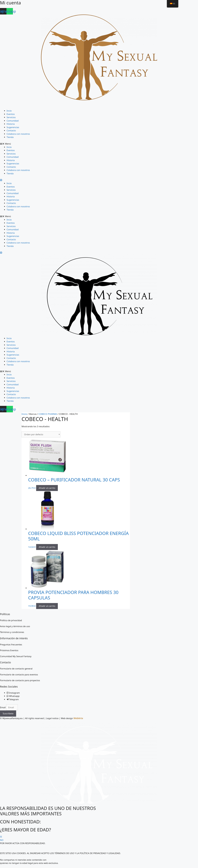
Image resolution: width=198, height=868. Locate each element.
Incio (9, 111)
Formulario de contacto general (16, 669)
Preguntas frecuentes (11, 644)
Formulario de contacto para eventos (19, 675)
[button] (99, 144)
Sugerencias (13, 127)
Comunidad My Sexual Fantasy (16, 656)
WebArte (78, 718)
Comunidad (13, 121)
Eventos (11, 114)
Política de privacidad (11, 620)
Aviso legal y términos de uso (15, 626)
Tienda (10, 137)
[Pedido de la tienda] (41, 434)
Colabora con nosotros (18, 134)
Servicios (11, 117)
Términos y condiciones (12, 632)
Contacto (11, 130)
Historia (11, 124)
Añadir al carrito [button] (47, 488)
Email (3, 707)
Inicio (24, 414)
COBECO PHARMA (48, 414)
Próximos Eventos (9, 650)
